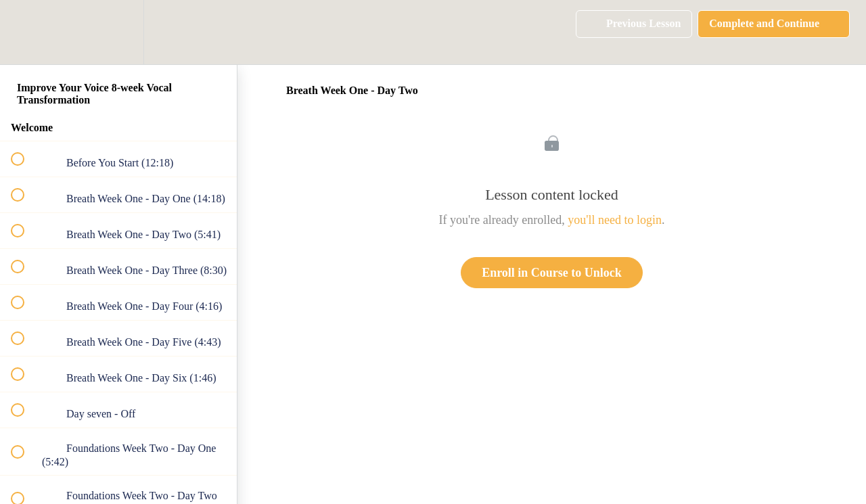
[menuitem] (118, 32)
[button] (25, 32)
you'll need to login (615, 220)
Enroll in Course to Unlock (552, 273)
